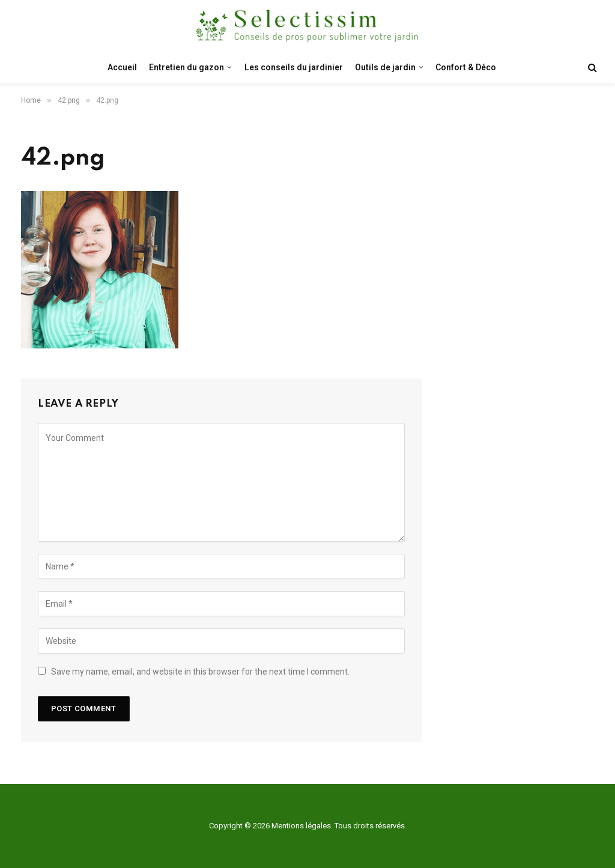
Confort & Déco (466, 67)
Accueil (122, 67)
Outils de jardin (385, 67)
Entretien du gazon (186, 67)
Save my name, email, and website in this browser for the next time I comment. (200, 672)
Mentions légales (301, 826)
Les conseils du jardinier (294, 67)
